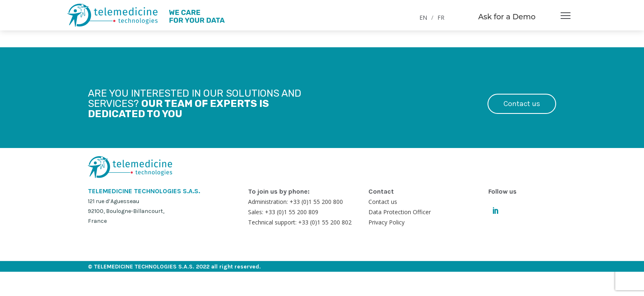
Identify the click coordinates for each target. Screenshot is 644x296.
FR (441, 17)
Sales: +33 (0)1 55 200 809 (283, 212)
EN (423, 17)
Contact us (522, 104)
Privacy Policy (386, 222)
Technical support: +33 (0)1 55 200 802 (300, 222)
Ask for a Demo (507, 17)
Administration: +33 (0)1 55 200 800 (296, 202)
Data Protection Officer (400, 212)
